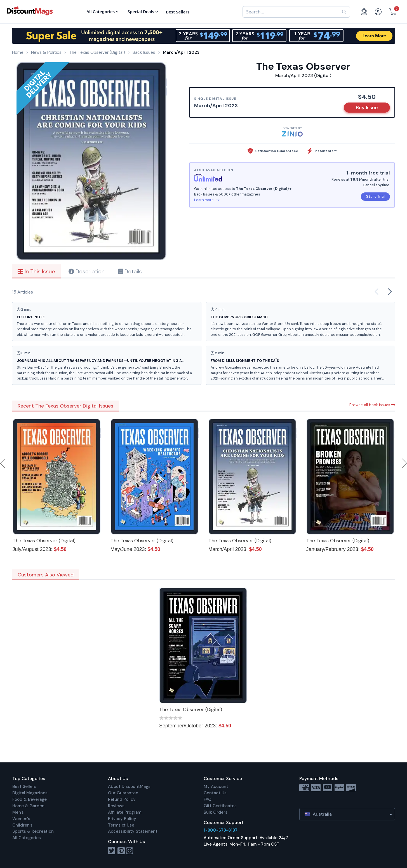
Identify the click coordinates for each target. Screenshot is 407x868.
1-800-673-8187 (221, 830)
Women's (21, 819)
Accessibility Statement (133, 831)
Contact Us (215, 793)
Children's (22, 825)
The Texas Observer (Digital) (44, 541)
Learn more (207, 200)
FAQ (208, 799)
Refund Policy (122, 799)
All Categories (27, 838)
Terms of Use (121, 825)
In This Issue (36, 271)
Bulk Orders (216, 812)
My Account (216, 786)
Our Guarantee (123, 793)
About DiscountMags (129, 786)
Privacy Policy (122, 819)
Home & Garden (28, 806)
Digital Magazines (30, 793)
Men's (18, 812)
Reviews (116, 806)
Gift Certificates (220, 806)
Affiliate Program (125, 812)
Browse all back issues (372, 405)
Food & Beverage (30, 799)
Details (130, 271)
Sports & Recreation (33, 831)
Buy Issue (367, 108)
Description (87, 271)
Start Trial (375, 196)
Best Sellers (24, 786)
